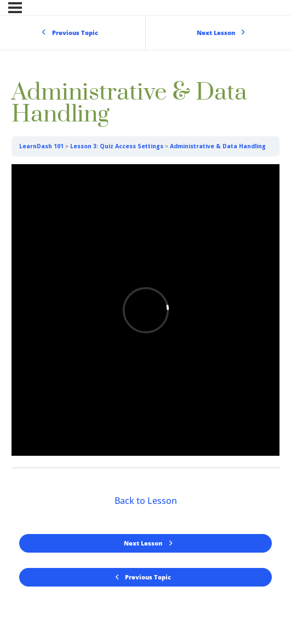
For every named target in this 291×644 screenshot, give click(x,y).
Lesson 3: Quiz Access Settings (117, 146)
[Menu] (15, 8)
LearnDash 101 (41, 146)
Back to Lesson (146, 501)
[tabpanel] (145, 312)
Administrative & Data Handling (218, 146)
